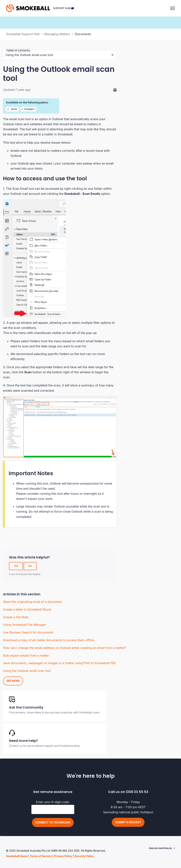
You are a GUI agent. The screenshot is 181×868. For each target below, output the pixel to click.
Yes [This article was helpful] (16, 566)
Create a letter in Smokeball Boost (27, 609)
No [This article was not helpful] (30, 566)
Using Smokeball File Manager (25, 625)
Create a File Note (16, 617)
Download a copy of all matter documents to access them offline (49, 640)
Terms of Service (41, 856)
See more (13, 681)
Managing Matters (57, 34)
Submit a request (128, 822)
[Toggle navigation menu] (173, 8)
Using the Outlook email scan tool (27, 671)
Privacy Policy (63, 856)
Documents (83, 34)
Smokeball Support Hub (23, 34)
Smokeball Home (17, 856)
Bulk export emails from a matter (26, 656)
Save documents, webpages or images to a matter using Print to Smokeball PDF (59, 663)
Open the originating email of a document (32, 602)
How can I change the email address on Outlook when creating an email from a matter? (65, 648)
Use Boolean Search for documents (28, 632)
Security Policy (84, 856)
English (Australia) (161, 848)
